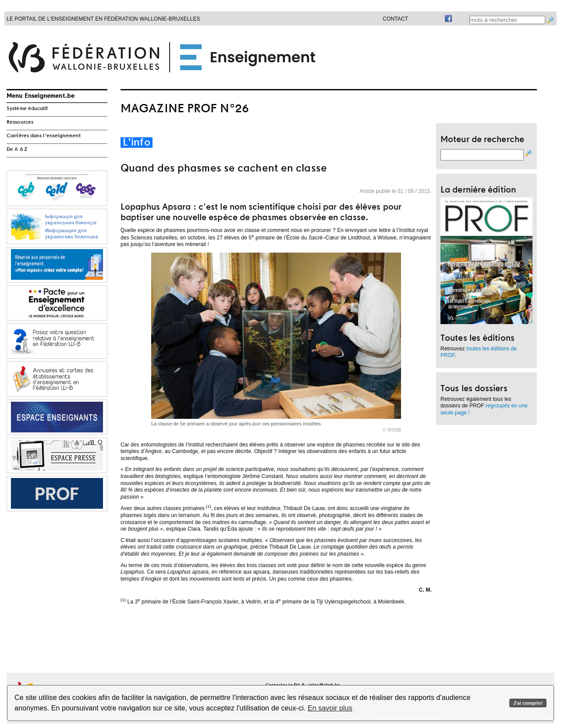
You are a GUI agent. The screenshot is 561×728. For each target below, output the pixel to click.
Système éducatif (27, 109)
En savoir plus (330, 708)
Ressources (20, 122)
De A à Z (17, 150)
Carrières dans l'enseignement (44, 136)
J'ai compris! (528, 703)
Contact (395, 19)
